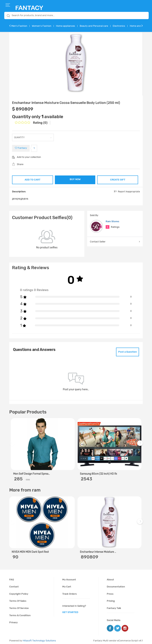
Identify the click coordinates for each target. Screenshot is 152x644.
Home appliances (66, 26)
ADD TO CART (33, 179)
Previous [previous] (13, 443)
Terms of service (19, 606)
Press (110, 592)
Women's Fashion (42, 26)
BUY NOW (75, 179)
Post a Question (125, 350)
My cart (67, 584)
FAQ (12, 577)
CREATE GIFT (118, 179)
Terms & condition (20, 613)
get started (70, 610)
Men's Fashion (19, 26)
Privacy (13, 620)
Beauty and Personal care (94, 26)
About (110, 577)
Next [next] (141, 443)
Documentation (116, 584)
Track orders (70, 592)
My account (69, 577)
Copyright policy (19, 592)
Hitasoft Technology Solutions (39, 638)
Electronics (119, 26)
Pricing (111, 599)
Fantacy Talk (114, 606)
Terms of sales (18, 599)
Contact (14, 584)
